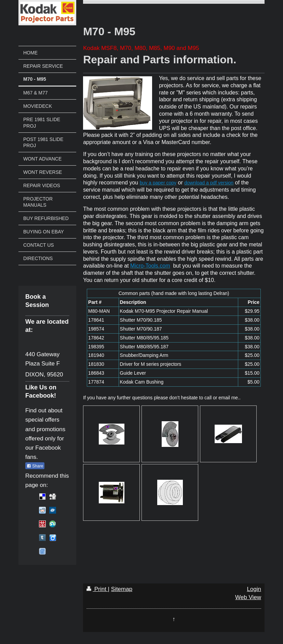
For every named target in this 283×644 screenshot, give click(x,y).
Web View (248, 597)
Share (35, 466)
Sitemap (122, 589)
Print (97, 589)
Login (254, 589)
